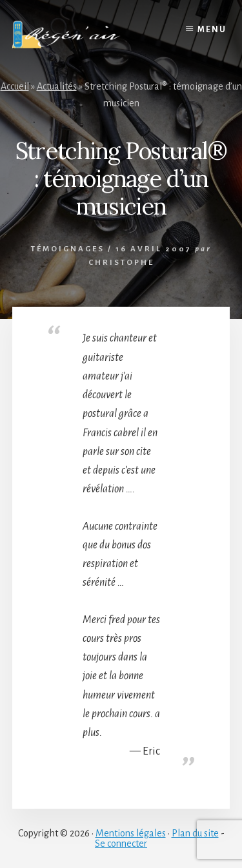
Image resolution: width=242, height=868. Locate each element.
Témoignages (68, 249)
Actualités (57, 86)
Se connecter (121, 844)
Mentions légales (131, 833)
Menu (212, 30)
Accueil (15, 86)
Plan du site (195, 833)
